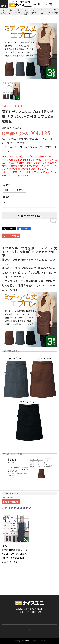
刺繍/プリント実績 (47, 603)
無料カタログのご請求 (11, 632)
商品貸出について (37, 628)
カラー (7, 185)
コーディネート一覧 (29, 603)
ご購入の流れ (7, 620)
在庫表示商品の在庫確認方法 (42, 632)
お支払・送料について (11, 624)
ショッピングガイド (10, 607)
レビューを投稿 (11, 243)
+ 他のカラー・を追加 (30, 215)
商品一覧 (5, 603)
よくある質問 (7, 611)
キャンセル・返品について (13, 628)
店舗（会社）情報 (45, 607)
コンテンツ (25, 607)
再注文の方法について (39, 620)
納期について (35, 624)
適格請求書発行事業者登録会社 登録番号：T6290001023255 (29, 594)
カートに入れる (25, 227)
